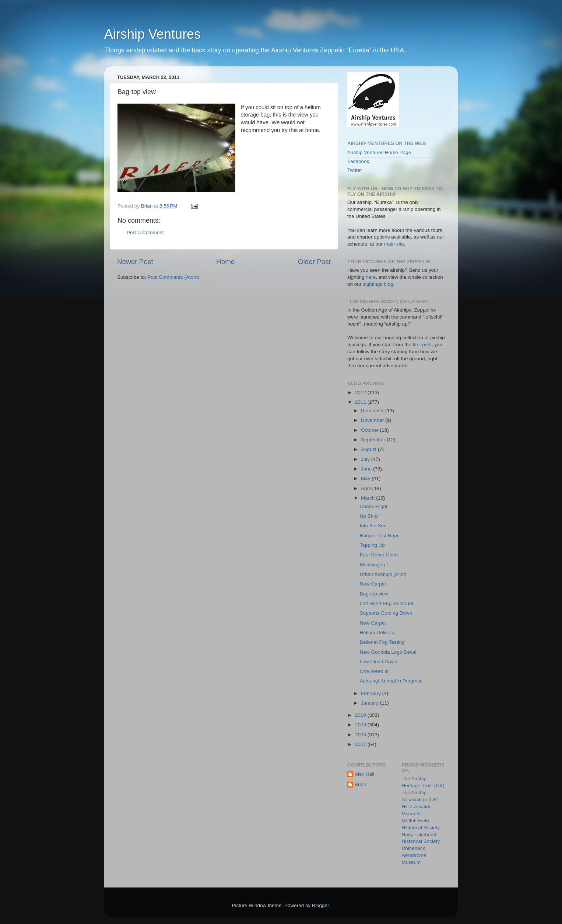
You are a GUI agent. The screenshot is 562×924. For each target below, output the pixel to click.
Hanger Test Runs (380, 536)
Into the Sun (373, 526)
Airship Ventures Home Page (379, 152)
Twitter (355, 170)
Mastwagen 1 (375, 565)
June (367, 469)
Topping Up (372, 545)
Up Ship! (369, 516)
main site (394, 244)
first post (422, 345)
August (369, 449)
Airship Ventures (152, 34)
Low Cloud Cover (379, 662)
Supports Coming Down (386, 613)
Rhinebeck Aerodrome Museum (414, 855)
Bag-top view (374, 594)
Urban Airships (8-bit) (383, 574)
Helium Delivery (377, 633)
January (370, 703)
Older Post (314, 262)
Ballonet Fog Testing (382, 642)
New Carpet (373, 584)
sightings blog (378, 284)
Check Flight (374, 506)
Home (225, 262)
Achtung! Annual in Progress (391, 681)
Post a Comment (145, 232)
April (367, 488)
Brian (361, 784)
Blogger (320, 905)
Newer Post (135, 262)
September (374, 440)
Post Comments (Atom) (173, 277)
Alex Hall (364, 774)
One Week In (374, 671)
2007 (361, 744)
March (368, 498)
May (366, 478)
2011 (361, 402)
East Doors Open (379, 555)
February (372, 693)
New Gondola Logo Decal (388, 652)
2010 (361, 715)
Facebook (358, 161)
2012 (361, 392)
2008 (361, 735)
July (366, 459)
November (373, 420)
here (371, 277)
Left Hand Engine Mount (387, 603)
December (373, 411)
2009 (361, 725)
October (370, 430)
